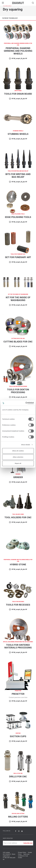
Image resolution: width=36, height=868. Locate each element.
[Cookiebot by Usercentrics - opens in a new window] (26, 403)
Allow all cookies (18, 451)
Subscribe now (28, 843)
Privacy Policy (22, 852)
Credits (20, 858)
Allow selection (18, 457)
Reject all (18, 463)
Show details (26, 445)
